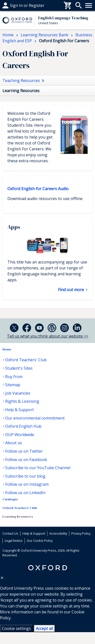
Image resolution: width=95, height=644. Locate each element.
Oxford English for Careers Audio (38, 189)
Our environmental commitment (35, 418)
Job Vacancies (18, 393)
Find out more (71, 290)
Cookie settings (16, 628)
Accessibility (58, 533)
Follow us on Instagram (27, 484)
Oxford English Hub (23, 426)
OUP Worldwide (20, 435)
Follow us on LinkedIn (25, 493)
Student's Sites (19, 368)
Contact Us (10, 533)
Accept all (44, 628)
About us (14, 443)
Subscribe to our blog (25, 476)
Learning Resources (18, 516)
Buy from (14, 377)
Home (7, 349)
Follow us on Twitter (24, 451)
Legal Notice (14, 541)
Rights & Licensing (22, 401)
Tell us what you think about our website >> (48, 336)
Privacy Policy (81, 533)
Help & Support (19, 410)
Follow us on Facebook (26, 460)
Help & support (17, 5)
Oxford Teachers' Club (26, 360)
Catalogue (10, 499)
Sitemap (13, 385)
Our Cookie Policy (40, 541)
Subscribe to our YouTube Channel (38, 468)
